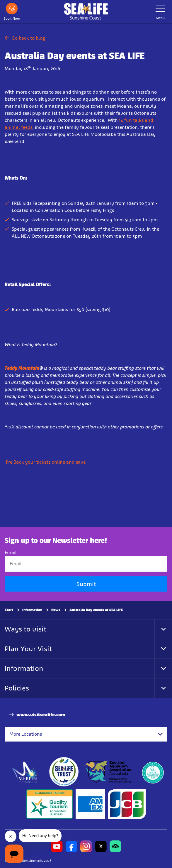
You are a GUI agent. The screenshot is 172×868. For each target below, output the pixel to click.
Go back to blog (25, 38)
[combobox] (86, 734)
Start (9, 610)
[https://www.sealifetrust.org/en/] (64, 772)
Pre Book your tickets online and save (46, 462)
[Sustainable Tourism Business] (50, 804)
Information (32, 610)
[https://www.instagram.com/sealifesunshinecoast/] (86, 847)
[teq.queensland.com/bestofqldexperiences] (153, 772)
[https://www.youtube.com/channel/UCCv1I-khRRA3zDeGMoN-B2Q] (57, 847)
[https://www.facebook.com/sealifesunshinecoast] (71, 847)
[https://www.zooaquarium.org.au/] (108, 772)
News (56, 610)
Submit (86, 584)
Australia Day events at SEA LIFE (96, 610)
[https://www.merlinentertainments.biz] (26, 772)
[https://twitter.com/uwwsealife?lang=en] (101, 847)
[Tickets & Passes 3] (90, 804)
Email (11, 553)
